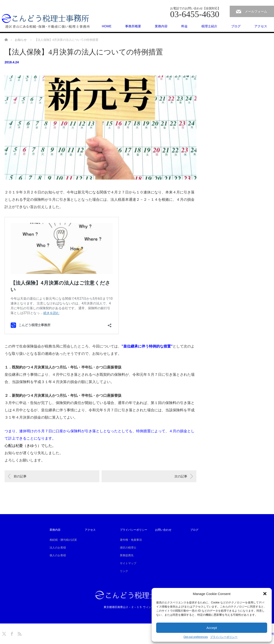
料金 (184, 26)
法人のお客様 (58, 548)
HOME (107, 26)
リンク (124, 571)
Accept (212, 628)
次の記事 (181, 476)
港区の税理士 (128, 548)
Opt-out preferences (196, 637)
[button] (265, 594)
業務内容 (161, 26)
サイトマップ (128, 563)
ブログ (236, 26)
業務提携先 (127, 555)
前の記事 (20, 476)
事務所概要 (133, 26)
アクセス (261, 26)
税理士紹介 (209, 26)
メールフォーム (256, 11)
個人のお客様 (58, 555)
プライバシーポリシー (224, 637)
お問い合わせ (163, 530)
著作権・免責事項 (131, 540)
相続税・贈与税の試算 (63, 540)
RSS (19, 633)
